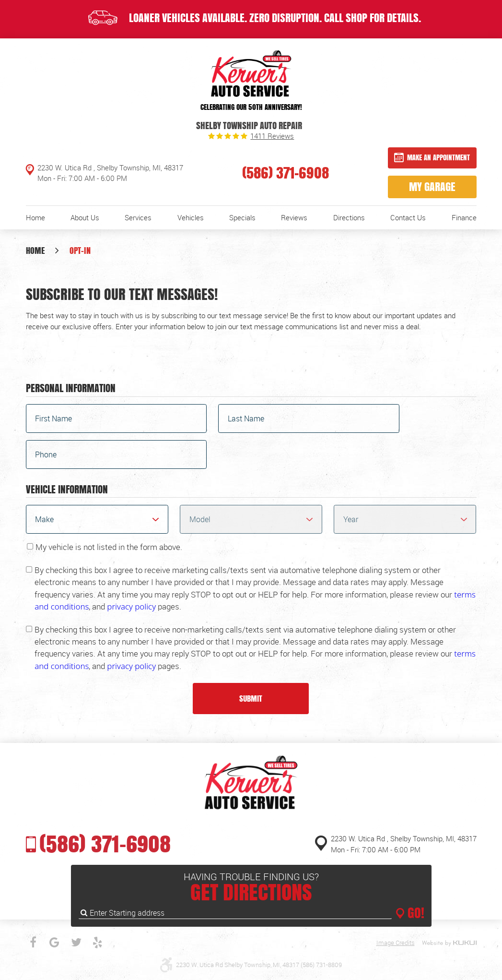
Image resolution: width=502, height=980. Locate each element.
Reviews (294, 217)
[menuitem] (35, 218)
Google (55, 943)
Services (138, 217)
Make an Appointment (438, 157)
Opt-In (80, 250)
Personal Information (71, 389)
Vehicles (191, 217)
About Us (85, 217)
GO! (414, 913)
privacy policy (131, 606)
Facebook (33, 943)
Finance (464, 217)
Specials (242, 217)
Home (35, 217)
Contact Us (408, 217)
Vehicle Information (67, 490)
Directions (349, 217)
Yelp (98, 943)
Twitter (76, 943)
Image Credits (396, 943)
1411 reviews (272, 136)
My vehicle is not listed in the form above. (109, 547)
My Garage (432, 187)
